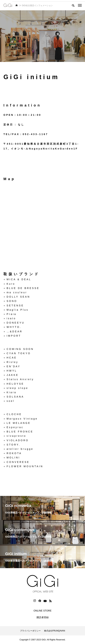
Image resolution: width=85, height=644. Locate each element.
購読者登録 (43, 617)
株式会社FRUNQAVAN (55, 631)
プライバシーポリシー (30, 631)
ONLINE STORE (43, 611)
